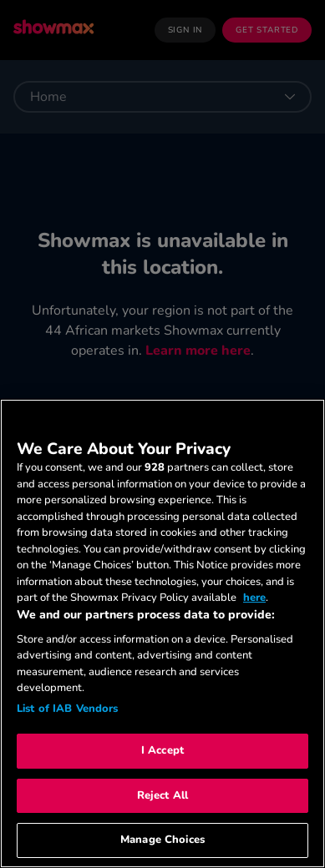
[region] (162, 633)
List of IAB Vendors (67, 709)
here (254, 598)
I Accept (162, 750)
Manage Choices (162, 840)
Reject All (162, 795)
